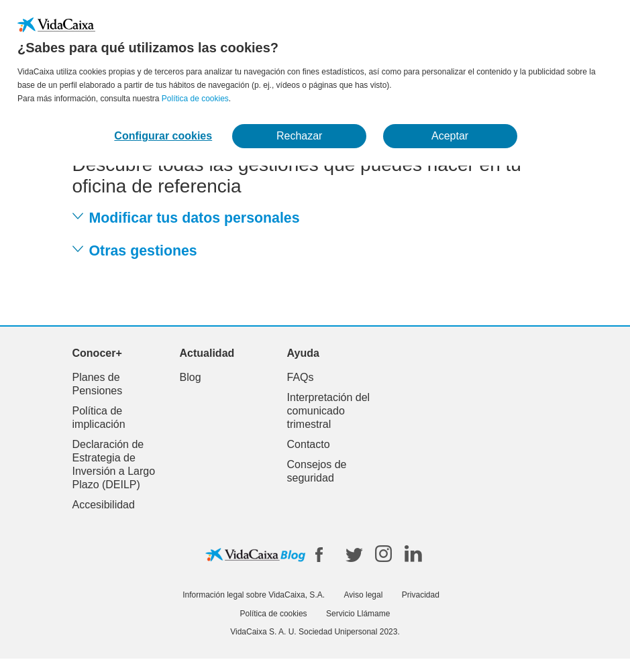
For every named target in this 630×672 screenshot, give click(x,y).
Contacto (309, 444)
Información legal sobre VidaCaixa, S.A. (254, 595)
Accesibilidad (104, 505)
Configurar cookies (163, 136)
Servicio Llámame (358, 614)
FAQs (301, 377)
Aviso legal (364, 595)
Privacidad (421, 595)
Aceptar (450, 136)
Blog (191, 377)
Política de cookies (195, 99)
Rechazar (299, 136)
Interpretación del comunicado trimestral (329, 411)
